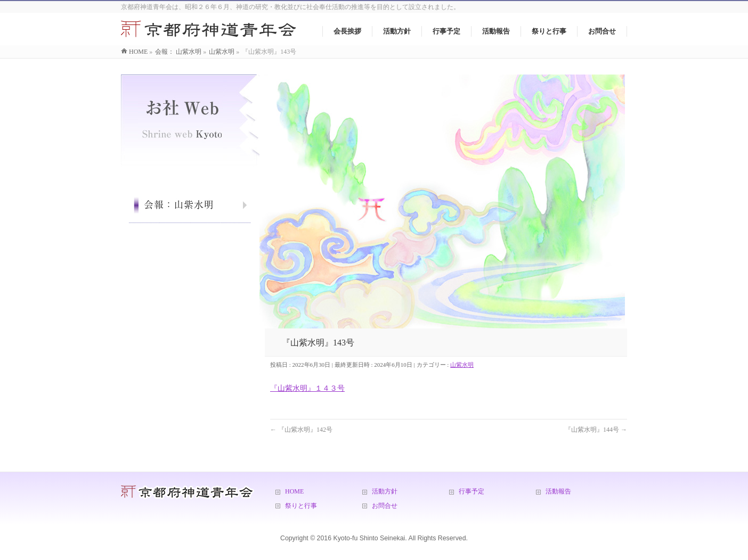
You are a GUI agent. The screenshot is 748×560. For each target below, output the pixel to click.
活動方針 (385, 491)
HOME (294, 491)
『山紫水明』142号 (301, 430)
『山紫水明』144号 (596, 430)
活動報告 (558, 491)
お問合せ (385, 506)
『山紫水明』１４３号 (307, 388)
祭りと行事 (301, 506)
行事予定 (471, 491)
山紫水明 (462, 365)
